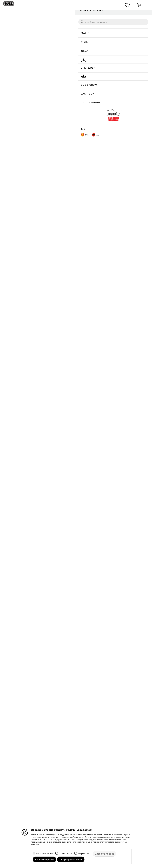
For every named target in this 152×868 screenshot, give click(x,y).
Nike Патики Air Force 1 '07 (94, 610)
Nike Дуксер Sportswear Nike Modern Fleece (129, 539)
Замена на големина (90, 724)
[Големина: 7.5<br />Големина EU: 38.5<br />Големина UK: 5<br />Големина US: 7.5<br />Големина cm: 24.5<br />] (83, 93)
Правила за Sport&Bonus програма (99, 750)
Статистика (65, 853)
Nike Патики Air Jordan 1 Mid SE (59, 610)
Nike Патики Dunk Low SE (24, 609)
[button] (142, 106)
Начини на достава (90, 714)
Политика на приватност (93, 755)
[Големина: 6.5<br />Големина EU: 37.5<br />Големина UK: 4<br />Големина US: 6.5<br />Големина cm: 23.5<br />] (121, 85)
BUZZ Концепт (13, 791)
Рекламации (85, 728)
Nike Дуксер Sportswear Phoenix (24, 537)
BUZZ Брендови (14, 796)
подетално (95, 163)
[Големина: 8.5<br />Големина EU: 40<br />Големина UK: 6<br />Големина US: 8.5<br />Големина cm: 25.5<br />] (109, 93)
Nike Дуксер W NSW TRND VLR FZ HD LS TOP (94, 539)
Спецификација (111, 173)
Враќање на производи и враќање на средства (107, 719)
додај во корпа (106, 106)
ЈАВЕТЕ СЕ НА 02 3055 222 (76, 13)
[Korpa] (137, 7)
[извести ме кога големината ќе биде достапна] (83, 78)
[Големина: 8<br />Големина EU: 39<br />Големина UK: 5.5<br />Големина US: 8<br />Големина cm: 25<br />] (96, 93)
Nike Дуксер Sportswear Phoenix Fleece (59, 538)
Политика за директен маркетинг (98, 760)
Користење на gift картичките (96, 769)
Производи (32, 21)
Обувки (44, 21)
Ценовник (84, 774)
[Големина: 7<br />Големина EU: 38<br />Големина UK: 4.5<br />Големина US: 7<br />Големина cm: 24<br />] (134, 85)
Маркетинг (84, 853)
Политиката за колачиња (93, 765)
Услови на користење (91, 745)
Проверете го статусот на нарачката (26, 714)
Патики (55, 21)
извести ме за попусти (135, 56)
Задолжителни (44, 853)
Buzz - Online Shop (13, 21)
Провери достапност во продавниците (111, 184)
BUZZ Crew (10, 801)
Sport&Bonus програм (17, 810)
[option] (76, 14)
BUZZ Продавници (15, 806)
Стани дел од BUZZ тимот (20, 815)
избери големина (89, 72)
